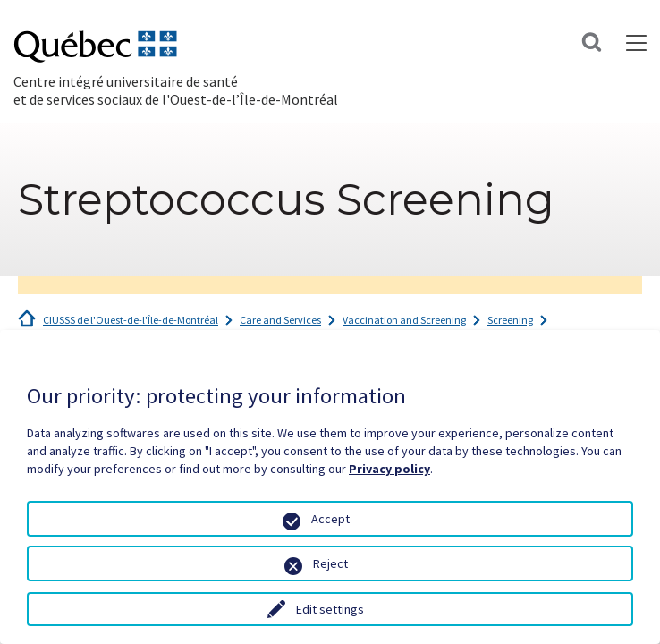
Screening (510, 320)
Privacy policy (389, 469)
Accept (330, 519)
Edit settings (330, 609)
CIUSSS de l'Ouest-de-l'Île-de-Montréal (131, 320)
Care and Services (280, 320)
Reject (330, 563)
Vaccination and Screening (404, 320)
